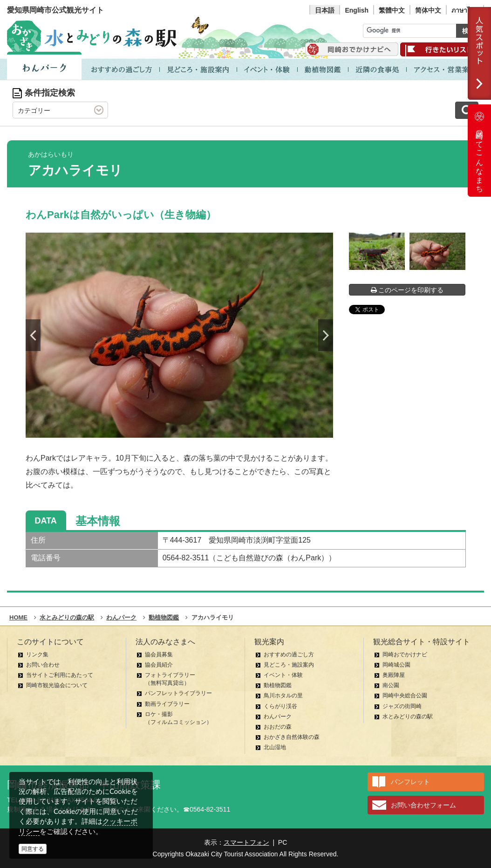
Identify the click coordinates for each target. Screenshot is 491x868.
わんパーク (278, 716)
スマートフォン (246, 842)
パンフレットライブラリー (178, 693)
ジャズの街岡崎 (402, 706)
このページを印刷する (407, 290)
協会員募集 (159, 654)
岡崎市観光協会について (57, 685)
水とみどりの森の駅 (408, 716)
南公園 (391, 685)
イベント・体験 (283, 675)
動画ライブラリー (167, 704)
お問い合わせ (43, 665)
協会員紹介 (159, 665)
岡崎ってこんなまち (479, 151)
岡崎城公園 (396, 665)
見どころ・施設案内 (289, 665)
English (357, 10)
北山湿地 (275, 747)
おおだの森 (278, 727)
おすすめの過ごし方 (289, 654)
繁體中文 (392, 10)
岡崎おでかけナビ (405, 654)
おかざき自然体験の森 (292, 737)
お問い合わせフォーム (423, 805)
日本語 (325, 10)
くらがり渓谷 (280, 706)
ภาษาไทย (465, 10)
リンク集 (37, 654)
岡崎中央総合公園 (405, 696)
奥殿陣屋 (394, 675)
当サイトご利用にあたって (60, 675)
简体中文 (428, 10)
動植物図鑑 (278, 685)
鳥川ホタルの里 (283, 696)
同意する (33, 849)
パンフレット (410, 782)
